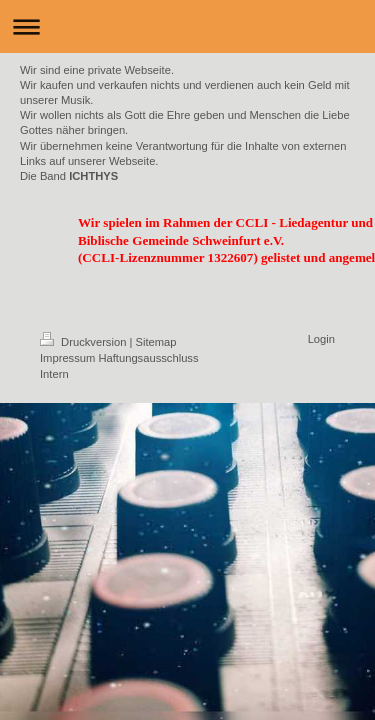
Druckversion (85, 342)
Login (321, 339)
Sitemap (156, 342)
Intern (54, 374)
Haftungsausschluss (148, 358)
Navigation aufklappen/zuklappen (187, 26)
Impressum (67, 358)
